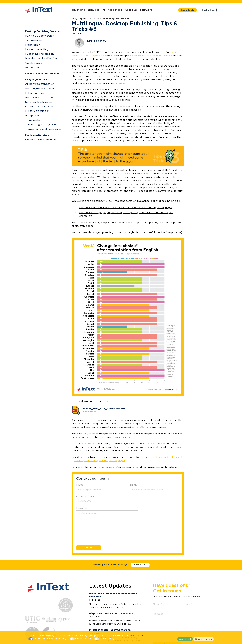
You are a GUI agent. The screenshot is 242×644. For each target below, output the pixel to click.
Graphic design (34, 63)
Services (94, 10)
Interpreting (33, 116)
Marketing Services (37, 135)
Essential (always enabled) (48, 639)
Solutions (78, 10)
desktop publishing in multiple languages (100, 461)
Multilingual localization (40, 89)
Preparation (33, 45)
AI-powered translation (40, 84)
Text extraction (35, 41)
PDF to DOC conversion (40, 36)
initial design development (166, 457)
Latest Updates (110, 586)
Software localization (39, 102)
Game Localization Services (42, 74)
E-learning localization (39, 93)
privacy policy (136, 636)
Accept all (185, 639)
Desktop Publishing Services (43, 31)
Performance (81, 639)
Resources (115, 10)
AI (104, 10)
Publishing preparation (40, 54)
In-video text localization (41, 58)
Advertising (104, 639)
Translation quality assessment (44, 129)
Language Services (37, 80)
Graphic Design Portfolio (41, 140)
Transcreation (34, 120)
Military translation (37, 111)
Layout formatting (37, 50)
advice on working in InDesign (152, 56)
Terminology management (41, 125)
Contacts (146, 10)
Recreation (32, 68)
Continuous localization (40, 107)
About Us (131, 10)
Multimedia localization (40, 98)
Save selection (203, 639)
